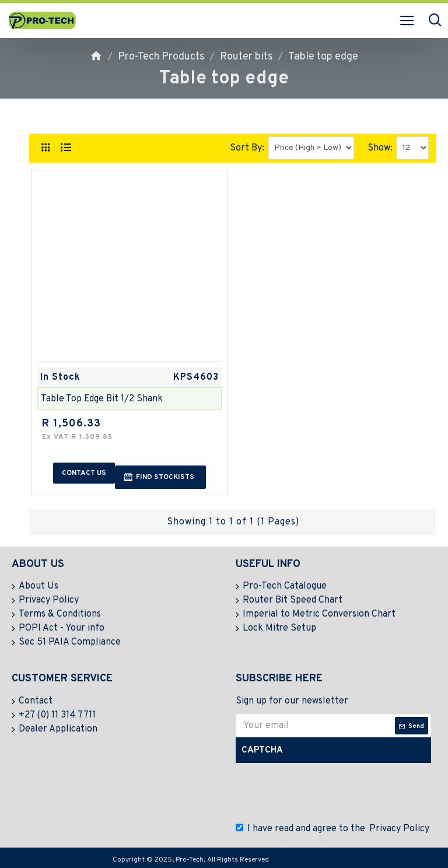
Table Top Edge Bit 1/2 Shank (102, 399)
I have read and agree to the (333, 829)
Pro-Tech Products (161, 57)
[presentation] (326, 793)
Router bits (246, 57)
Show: (380, 148)
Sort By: (247, 148)
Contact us (84, 473)
